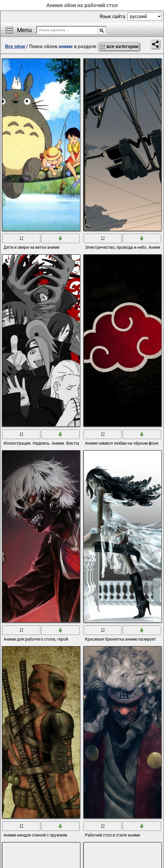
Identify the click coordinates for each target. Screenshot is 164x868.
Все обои (15, 46)
